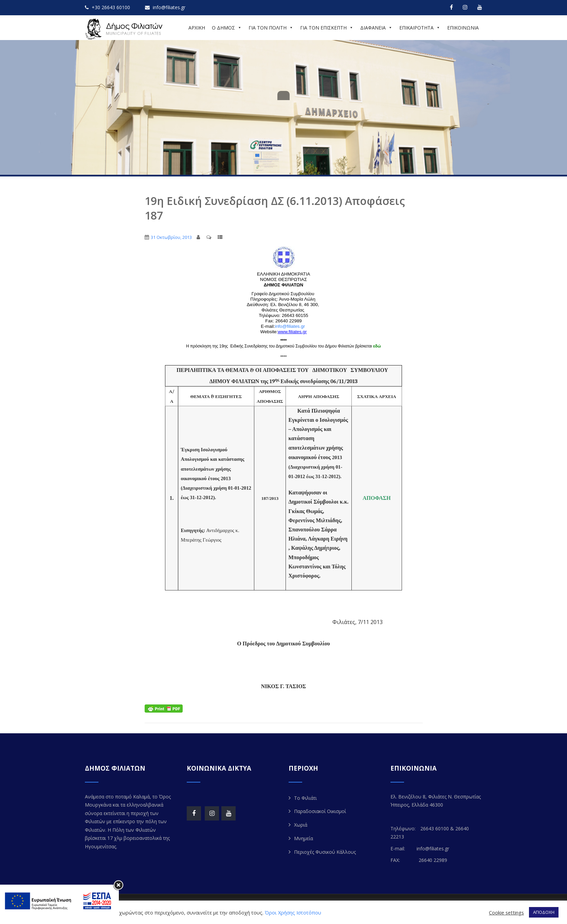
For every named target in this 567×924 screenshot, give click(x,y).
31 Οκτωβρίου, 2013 (171, 237)
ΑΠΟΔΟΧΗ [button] (544, 912)
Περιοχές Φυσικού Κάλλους (325, 852)
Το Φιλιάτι (305, 798)
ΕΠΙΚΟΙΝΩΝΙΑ (463, 28)
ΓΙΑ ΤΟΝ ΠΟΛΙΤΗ (271, 28)
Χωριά (301, 825)
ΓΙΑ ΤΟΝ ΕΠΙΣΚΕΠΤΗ (327, 28)
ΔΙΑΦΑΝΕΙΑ (376, 28)
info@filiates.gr (290, 326)
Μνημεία (304, 838)
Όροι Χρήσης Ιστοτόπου (293, 912)
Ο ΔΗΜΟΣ (227, 28)
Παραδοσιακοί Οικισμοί (320, 811)
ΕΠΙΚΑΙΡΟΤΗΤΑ (420, 28)
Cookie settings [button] (506, 912)
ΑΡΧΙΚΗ (197, 28)
